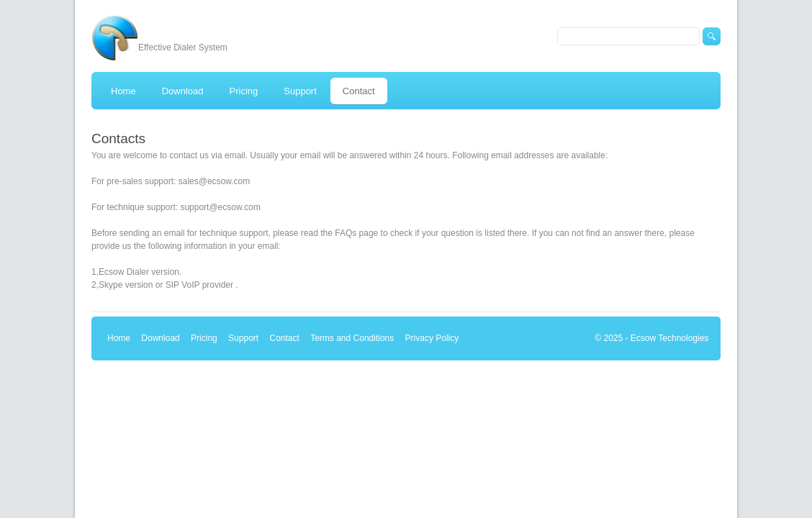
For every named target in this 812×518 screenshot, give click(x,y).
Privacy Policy (432, 338)
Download (160, 338)
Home (119, 338)
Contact (284, 338)
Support (243, 338)
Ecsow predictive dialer (114, 37)
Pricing (204, 338)
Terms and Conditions (352, 338)
